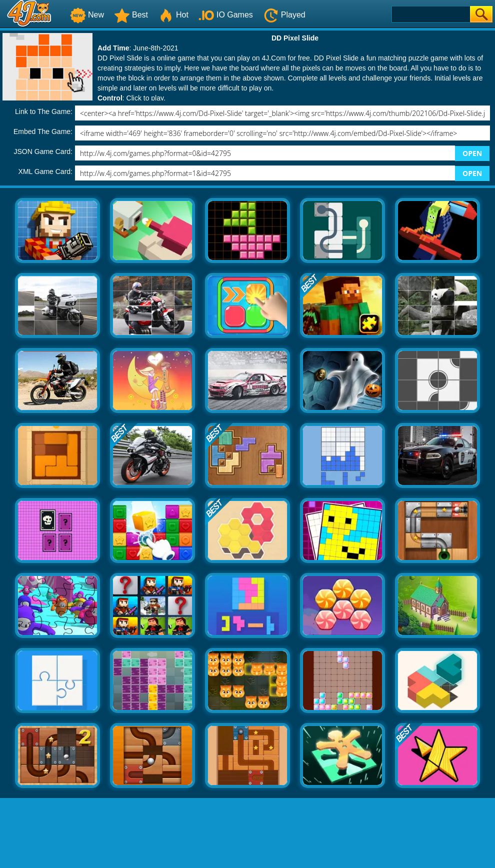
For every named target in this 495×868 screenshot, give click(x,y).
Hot (173, 15)
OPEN (472, 153)
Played (284, 15)
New (87, 15)
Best (131, 15)
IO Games (226, 15)
